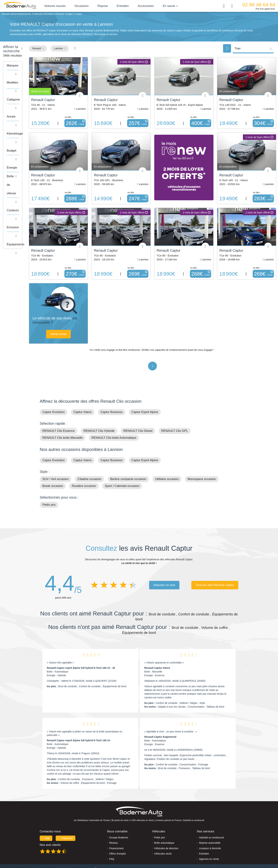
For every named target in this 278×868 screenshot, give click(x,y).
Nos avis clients (50, 828)
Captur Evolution (54, 396)
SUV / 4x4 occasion (55, 463)
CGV (216, 853)
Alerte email (88, 318)
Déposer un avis (164, 569)
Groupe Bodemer (119, 821)
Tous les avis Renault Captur (215, 569)
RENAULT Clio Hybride (99, 415)
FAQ (112, 843)
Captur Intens (83, 396)
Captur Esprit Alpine (145, 396)
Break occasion (53, 470)
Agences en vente (209, 843)
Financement (116, 832)
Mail (46, 822)
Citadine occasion (89, 463)
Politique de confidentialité (198, 853)
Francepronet (75, 853)
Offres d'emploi (117, 837)
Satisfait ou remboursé (212, 821)
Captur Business (112, 396)
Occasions (92, 6)
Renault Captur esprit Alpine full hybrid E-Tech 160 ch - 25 (81, 652)
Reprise (113, 6)
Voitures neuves (65, 6)
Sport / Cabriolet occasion (122, 470)
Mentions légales (164, 853)
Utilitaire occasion (167, 463)
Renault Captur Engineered (160, 721)
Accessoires (156, 6)
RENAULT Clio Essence (59, 415)
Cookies (179, 853)
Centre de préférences (142, 853)
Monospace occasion (202, 463)
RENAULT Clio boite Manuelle (62, 421)
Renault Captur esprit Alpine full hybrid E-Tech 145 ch (78, 724)
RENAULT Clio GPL (175, 415)
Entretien (133, 6)
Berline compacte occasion (128, 463)
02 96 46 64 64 (259, 5)
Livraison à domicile (210, 832)
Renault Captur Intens (157, 652)
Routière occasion (84, 470)
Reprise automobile (210, 827)
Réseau (113, 827)
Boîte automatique (164, 827)
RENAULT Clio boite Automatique (114, 421)
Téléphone (66, 822)
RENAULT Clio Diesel (138, 415)
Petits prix (49, 488)
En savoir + (181, 6)
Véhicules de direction (166, 832)
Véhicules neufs (163, 837)
